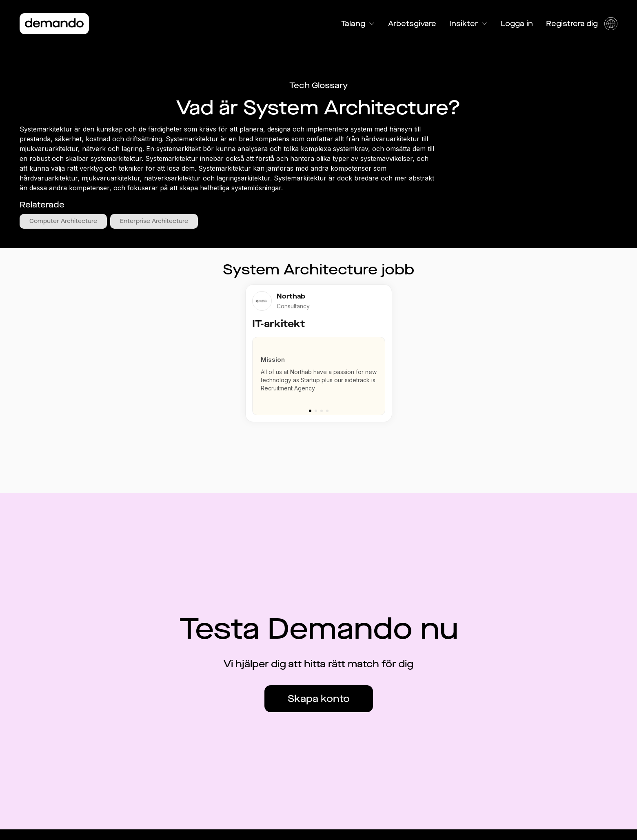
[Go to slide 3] (322, 411)
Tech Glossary (318, 86)
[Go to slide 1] (310, 411)
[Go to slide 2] (316, 411)
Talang (358, 24)
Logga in (517, 24)
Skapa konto (319, 699)
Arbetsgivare (412, 24)
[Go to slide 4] (327, 411)
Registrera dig (572, 24)
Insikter (468, 24)
